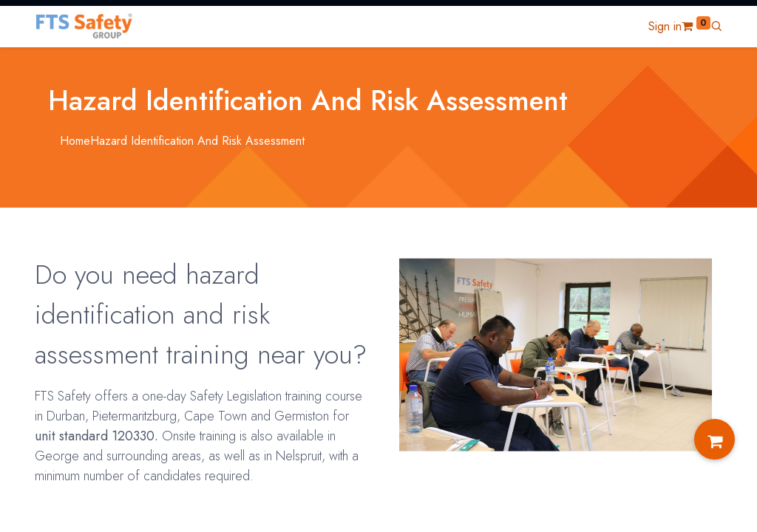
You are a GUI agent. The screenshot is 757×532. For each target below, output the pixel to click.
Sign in (665, 26)
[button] (716, 26)
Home (75, 141)
